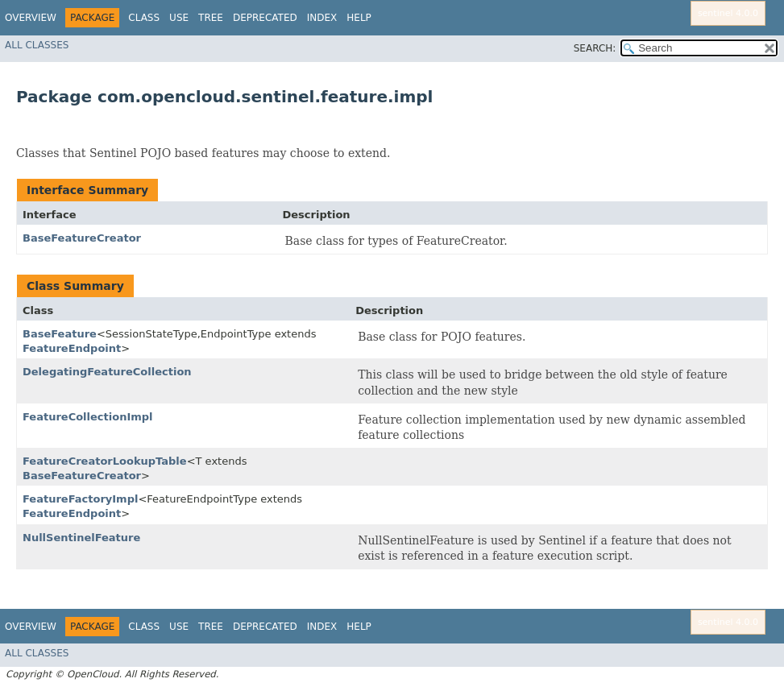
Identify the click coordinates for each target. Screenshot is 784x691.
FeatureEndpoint (72, 348)
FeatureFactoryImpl (80, 499)
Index (322, 18)
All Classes (37, 45)
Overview (31, 18)
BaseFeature (60, 334)
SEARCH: (595, 48)
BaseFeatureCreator (82, 238)
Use (179, 18)
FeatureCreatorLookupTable (105, 461)
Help (359, 18)
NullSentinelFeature (81, 538)
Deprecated (265, 18)
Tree (211, 18)
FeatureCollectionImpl (88, 417)
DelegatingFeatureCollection (107, 372)
